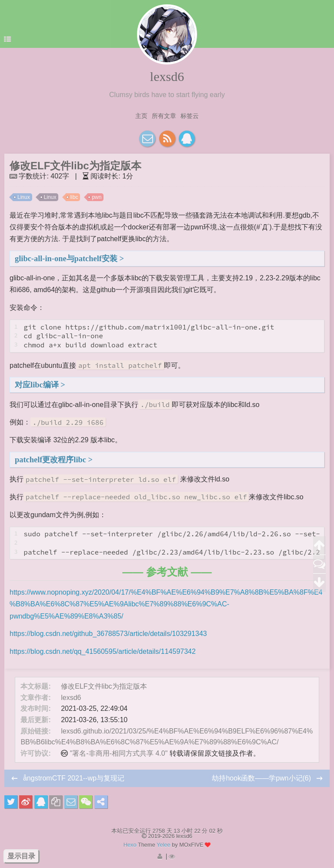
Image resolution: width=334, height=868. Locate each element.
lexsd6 (167, 76)
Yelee (164, 845)
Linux (24, 197)
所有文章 (164, 116)
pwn (97, 197)
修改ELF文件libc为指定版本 (104, 686)
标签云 (190, 116)
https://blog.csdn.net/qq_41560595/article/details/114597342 (103, 651)
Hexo (130, 845)
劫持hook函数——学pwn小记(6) (262, 778)
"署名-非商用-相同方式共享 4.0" (119, 753)
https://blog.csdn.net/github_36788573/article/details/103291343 (108, 634)
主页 (141, 116)
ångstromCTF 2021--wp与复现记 (74, 778)
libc (74, 197)
